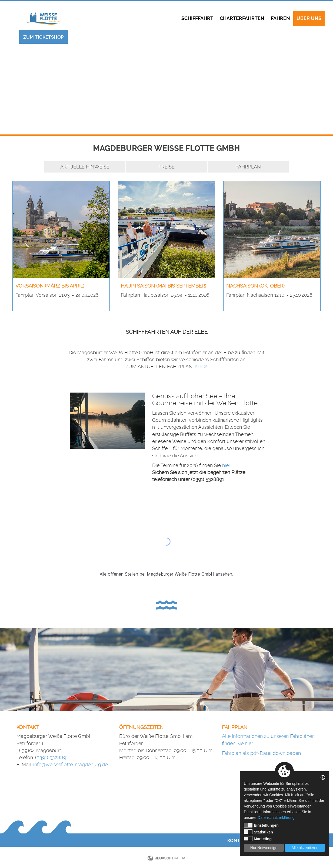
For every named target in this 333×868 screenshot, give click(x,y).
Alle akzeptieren (305, 848)
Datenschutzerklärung (276, 818)
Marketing (258, 839)
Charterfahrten (242, 18)
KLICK (201, 367)
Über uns (309, 18)
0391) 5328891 (52, 757)
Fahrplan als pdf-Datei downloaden (261, 753)
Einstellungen (261, 825)
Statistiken (258, 832)
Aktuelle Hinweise (85, 167)
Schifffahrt (197, 18)
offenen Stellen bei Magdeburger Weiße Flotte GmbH (161, 574)
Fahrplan (248, 167)
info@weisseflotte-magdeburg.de (70, 764)
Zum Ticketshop (44, 37)
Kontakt (238, 841)
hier (226, 465)
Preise (166, 167)
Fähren (280, 18)
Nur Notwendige (264, 848)
